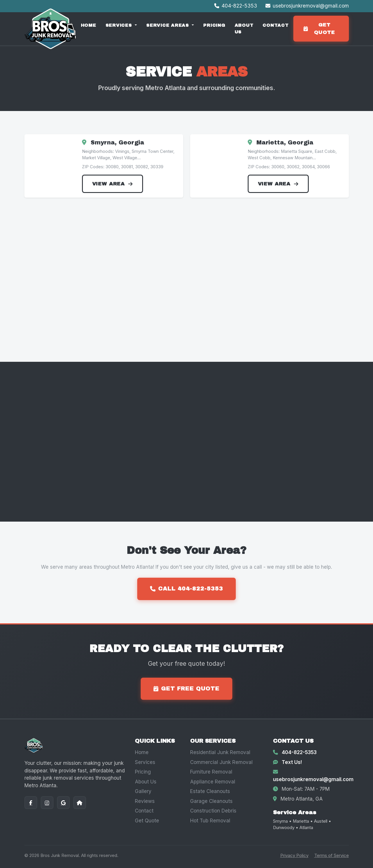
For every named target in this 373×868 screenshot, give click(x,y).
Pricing (214, 25)
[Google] (63, 803)
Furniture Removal (211, 772)
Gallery (143, 791)
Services (145, 762)
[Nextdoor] (80, 803)
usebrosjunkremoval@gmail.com (307, 6)
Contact (275, 25)
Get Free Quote (186, 689)
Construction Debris (213, 811)
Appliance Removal (213, 782)
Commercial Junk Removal (221, 762)
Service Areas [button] (168, 25)
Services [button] (120, 25)
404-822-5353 (236, 6)
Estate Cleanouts (210, 791)
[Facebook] (31, 803)
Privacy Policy (294, 855)
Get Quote (147, 821)
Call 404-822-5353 (186, 589)
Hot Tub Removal (210, 821)
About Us (244, 29)
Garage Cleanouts (211, 801)
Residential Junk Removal (220, 752)
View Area (113, 184)
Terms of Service (332, 855)
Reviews (145, 801)
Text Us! (292, 762)
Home (89, 25)
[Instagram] (47, 803)
